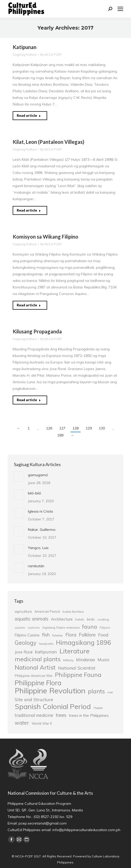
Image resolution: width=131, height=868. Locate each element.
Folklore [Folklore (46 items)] (87, 635)
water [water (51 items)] (22, 723)
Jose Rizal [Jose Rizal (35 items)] (24, 652)
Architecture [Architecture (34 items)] (62, 619)
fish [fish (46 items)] (46, 635)
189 (60, 435)
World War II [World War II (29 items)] (42, 723)
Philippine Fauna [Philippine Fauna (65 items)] (78, 675)
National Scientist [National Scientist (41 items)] (77, 668)
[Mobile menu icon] (120, 9)
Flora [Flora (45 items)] (71, 635)
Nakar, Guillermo (42, 530)
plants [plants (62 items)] (96, 691)
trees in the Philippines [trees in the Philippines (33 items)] (89, 715)
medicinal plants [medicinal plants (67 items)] (38, 659)
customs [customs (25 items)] (34, 627)
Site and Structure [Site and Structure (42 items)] (34, 699)
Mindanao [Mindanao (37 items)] (86, 660)
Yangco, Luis (38, 548)
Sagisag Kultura (25, 54)
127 (62, 428)
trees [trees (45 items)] (61, 715)
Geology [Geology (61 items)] (26, 643)
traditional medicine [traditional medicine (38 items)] (34, 715)
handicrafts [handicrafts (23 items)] (46, 644)
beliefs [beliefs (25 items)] (80, 619)
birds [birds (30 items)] (91, 619)
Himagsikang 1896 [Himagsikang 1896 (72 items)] (84, 643)
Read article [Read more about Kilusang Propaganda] (29, 400)
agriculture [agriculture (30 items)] (23, 611)
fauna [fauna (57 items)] (90, 627)
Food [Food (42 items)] (103, 635)
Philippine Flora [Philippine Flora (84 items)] (38, 683)
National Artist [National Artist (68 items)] (35, 667)
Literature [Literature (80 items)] (74, 651)
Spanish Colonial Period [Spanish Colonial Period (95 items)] (53, 706)
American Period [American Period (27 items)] (47, 611)
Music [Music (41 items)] (104, 659)
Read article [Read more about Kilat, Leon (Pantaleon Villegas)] (29, 210)
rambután (36, 566)
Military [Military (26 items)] (68, 660)
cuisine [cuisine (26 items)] (20, 627)
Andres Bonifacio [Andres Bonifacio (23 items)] (73, 612)
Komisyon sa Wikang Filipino (45, 237)
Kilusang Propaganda (37, 331)
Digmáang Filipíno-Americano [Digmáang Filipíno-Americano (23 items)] (61, 628)
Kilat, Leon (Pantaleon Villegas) (49, 142)
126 (49, 428)
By (51, 54)
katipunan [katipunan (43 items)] (46, 652)
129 (89, 428)
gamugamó (38, 475)
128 (76, 428)
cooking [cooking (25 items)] (103, 619)
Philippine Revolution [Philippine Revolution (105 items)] (50, 691)
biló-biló (34, 493)
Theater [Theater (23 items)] (98, 708)
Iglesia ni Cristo (41, 511)
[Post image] (19, 477)
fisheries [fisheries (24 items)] (58, 635)
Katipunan (25, 47)
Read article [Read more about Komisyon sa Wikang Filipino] (29, 305)
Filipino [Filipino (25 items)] (105, 627)
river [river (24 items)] (110, 692)
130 (102, 428)
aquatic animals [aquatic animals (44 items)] (32, 619)
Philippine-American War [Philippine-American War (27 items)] (34, 676)
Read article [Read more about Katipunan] (29, 116)
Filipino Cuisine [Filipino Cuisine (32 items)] (27, 635)
